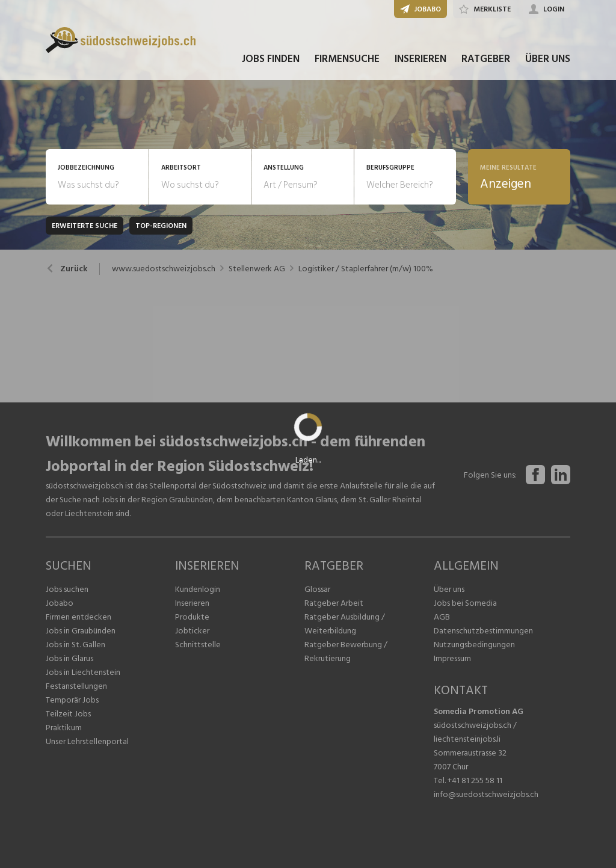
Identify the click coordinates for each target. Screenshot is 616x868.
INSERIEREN (420, 59)
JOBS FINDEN (271, 59)
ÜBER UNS (548, 59)
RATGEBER (486, 59)
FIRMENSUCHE (347, 59)
